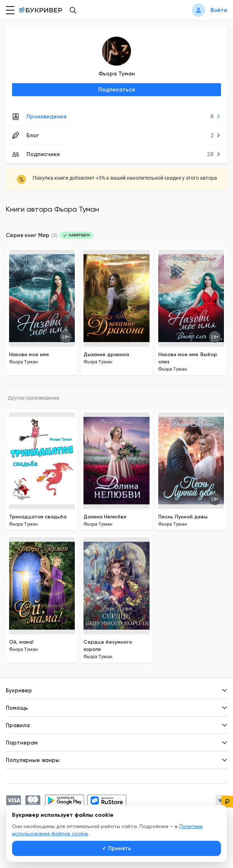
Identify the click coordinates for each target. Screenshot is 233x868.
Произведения (116, 117)
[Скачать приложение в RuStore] (107, 800)
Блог (116, 135)
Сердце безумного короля (108, 646)
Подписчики (116, 154)
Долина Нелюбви (105, 517)
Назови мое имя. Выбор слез (188, 358)
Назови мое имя (29, 354)
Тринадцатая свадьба (38, 517)
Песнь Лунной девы (183, 517)
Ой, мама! (21, 642)
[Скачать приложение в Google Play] (65, 800)
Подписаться (117, 90)
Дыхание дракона (106, 354)
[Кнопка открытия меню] (9, 10)
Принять (116, 848)
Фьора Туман (117, 74)
